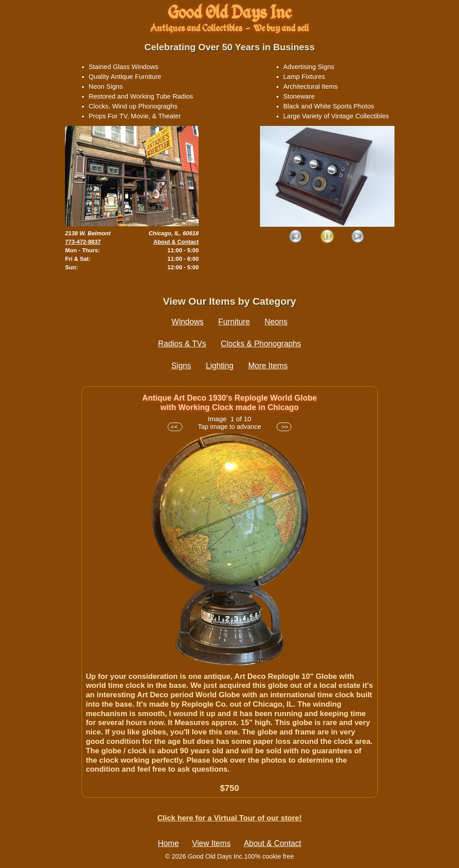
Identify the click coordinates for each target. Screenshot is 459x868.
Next (358, 237)
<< (175, 427)
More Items (268, 366)
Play (327, 237)
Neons (276, 322)
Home (168, 843)
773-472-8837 (83, 242)
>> (284, 427)
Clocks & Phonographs (261, 344)
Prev (296, 237)
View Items (212, 843)
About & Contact (176, 242)
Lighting (220, 366)
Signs (181, 366)
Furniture (234, 322)
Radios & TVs (182, 344)
